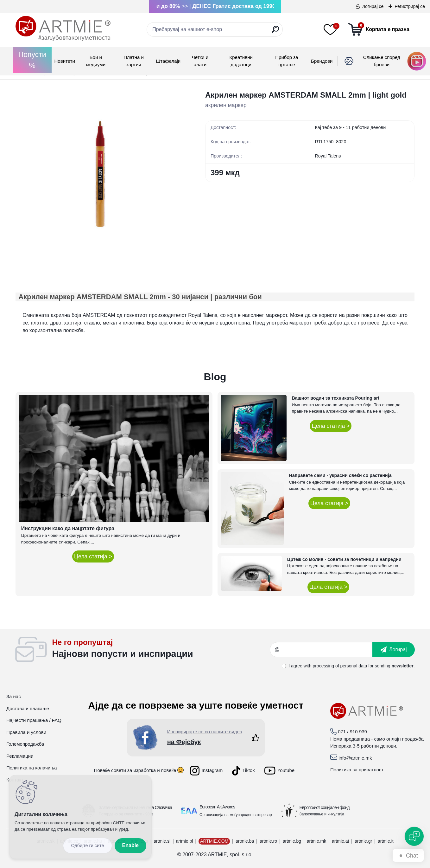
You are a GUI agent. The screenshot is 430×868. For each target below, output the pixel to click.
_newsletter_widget (161, 650)
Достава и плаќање (28, 708)
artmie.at (340, 841)
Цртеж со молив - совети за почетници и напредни (344, 559)
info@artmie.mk (355, 758)
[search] (275, 32)
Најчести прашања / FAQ (34, 720)
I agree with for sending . (351, 666)
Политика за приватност (357, 770)
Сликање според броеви (382, 61)
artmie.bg (292, 841)
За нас (14, 696)
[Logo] (63, 29)
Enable (130, 845)
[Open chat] (414, 836)
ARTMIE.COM (214, 841)
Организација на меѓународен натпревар (236, 815)
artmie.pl (185, 841)
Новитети (64, 61)
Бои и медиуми (96, 61)
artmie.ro (268, 841)
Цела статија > (93, 556)
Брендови (322, 61)
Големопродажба (25, 744)
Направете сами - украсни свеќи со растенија (340, 475)
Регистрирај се (410, 6)
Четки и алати (200, 61)
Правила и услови (26, 732)
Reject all (87, 846)
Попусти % (32, 60)
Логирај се (373, 6)
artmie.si (162, 841)
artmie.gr (363, 841)
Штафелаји (168, 61)
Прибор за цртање (287, 61)
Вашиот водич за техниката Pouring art (335, 398)
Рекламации (20, 756)
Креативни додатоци (241, 61)
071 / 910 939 (352, 732)
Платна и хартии (134, 61)
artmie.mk (316, 841)
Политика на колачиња (32, 768)
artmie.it (386, 841)
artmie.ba (245, 841)
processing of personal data (340, 666)
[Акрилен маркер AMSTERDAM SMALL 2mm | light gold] (100, 174)
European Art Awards (217, 807)
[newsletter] (394, 650)
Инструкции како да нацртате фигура (68, 528)
